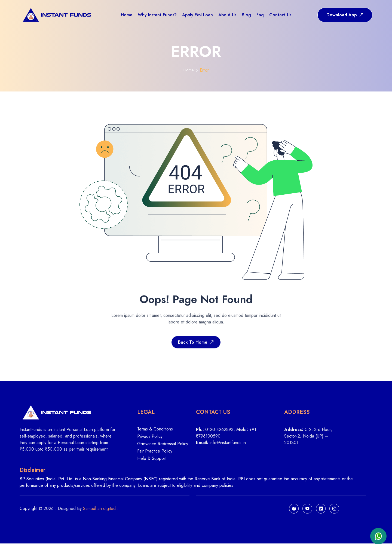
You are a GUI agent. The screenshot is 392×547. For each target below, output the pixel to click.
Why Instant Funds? (157, 15)
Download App (345, 15)
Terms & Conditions (155, 431)
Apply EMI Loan (197, 15)
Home (189, 70)
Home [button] (127, 15)
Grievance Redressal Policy (163, 446)
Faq (260, 15)
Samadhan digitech (100, 511)
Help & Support (152, 461)
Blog (246, 15)
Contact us (280, 15)
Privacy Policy (150, 439)
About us (227, 15)
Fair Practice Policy (155, 454)
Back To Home (196, 348)
